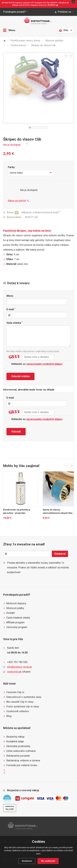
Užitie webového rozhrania (19, 751)
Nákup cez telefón (18, 201)
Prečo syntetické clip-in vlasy (21, 707)
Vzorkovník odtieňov (16, 711)
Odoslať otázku (20, 376)
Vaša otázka (14, 323)
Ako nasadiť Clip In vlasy (18, 702)
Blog (7, 716)
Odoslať (16, 432)
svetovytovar (14, 672)
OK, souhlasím (48, 861)
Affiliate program (14, 623)
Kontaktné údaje (14, 742)
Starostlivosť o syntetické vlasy (22, 697)
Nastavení (27, 861)
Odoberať (60, 554)
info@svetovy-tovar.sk (20, 667)
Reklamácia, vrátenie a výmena (22, 761)
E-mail (11, 309)
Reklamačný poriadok (17, 756)
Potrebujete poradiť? (16, 12)
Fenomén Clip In (14, 692)
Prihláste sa (64, 12)
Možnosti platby (14, 608)
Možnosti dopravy (15, 603)
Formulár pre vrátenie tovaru (20, 765)
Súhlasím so (34, 364)
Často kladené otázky (17, 618)
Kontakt (9, 613)
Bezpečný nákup (14, 737)
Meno (10, 296)
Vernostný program (15, 627)
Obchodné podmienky (17, 746)
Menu (9, 30)
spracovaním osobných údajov (44, 364)
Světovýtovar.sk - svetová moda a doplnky (39, 21)
